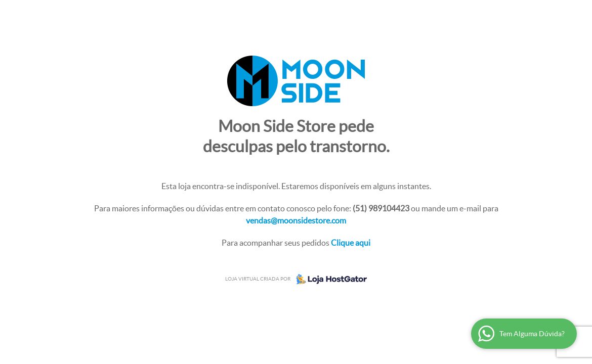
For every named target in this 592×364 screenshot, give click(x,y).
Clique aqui (351, 243)
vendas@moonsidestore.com (296, 220)
